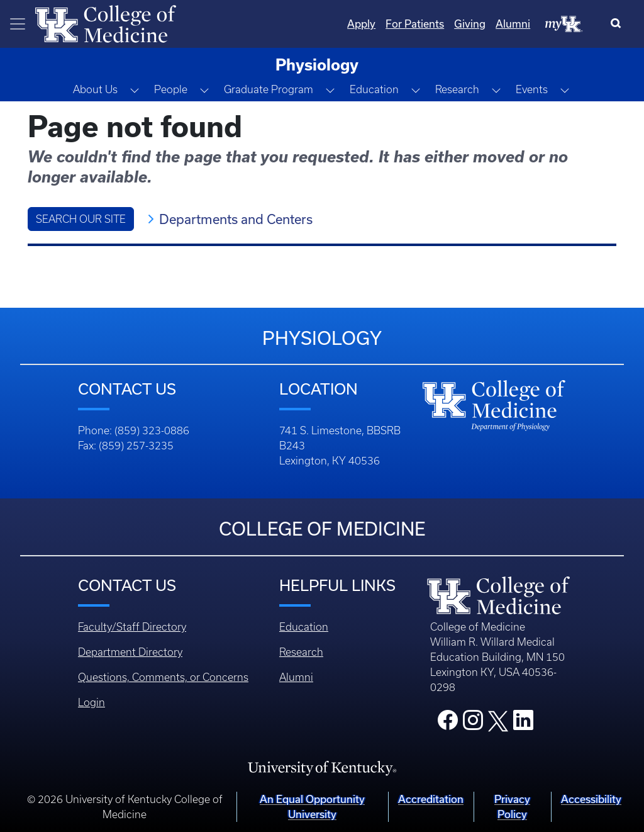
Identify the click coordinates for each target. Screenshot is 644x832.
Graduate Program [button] (269, 89)
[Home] (106, 23)
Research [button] (457, 89)
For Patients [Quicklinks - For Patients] (415, 24)
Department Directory (130, 652)
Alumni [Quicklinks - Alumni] (513, 24)
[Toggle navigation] (18, 24)
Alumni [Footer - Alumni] (296, 677)
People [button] (171, 89)
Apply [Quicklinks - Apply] (361, 24)
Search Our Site (81, 219)
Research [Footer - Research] (301, 652)
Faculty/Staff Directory (132, 627)
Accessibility (591, 799)
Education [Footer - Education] (304, 627)
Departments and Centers (236, 219)
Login (92, 702)
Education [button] (374, 89)
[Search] (619, 24)
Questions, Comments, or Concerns (163, 677)
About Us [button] (95, 89)
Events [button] (532, 89)
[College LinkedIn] (523, 724)
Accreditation (431, 799)
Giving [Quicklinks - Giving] (470, 24)
